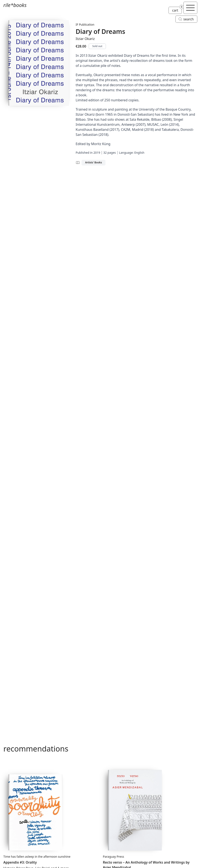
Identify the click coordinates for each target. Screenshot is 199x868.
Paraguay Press (114, 857)
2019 (97, 153)
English (139, 153)
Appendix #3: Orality (20, 862)
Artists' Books (94, 162)
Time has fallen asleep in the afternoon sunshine (37, 857)
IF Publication (85, 24)
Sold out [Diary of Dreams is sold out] (97, 46)
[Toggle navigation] (190, 8)
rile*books (15, 5)
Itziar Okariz (85, 39)
